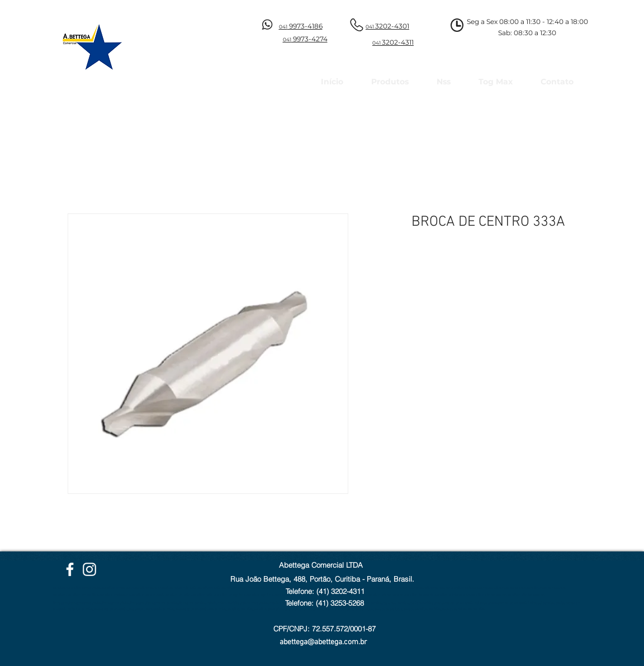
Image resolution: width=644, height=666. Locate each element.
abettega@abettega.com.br (323, 642)
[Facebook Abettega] (70, 569)
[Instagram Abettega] (89, 569)
